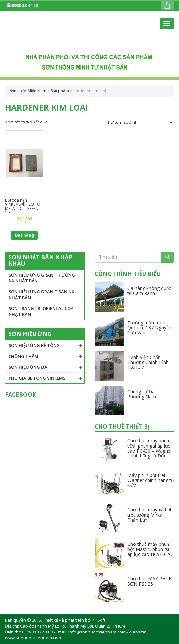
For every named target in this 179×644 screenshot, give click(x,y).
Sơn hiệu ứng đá (28, 367)
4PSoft (99, 620)
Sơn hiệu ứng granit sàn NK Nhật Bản (41, 295)
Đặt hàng (24, 235)
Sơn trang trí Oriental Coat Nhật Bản (43, 311)
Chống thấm (23, 356)
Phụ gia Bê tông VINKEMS (37, 378)
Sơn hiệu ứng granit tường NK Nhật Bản (42, 278)
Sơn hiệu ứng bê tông (34, 345)
